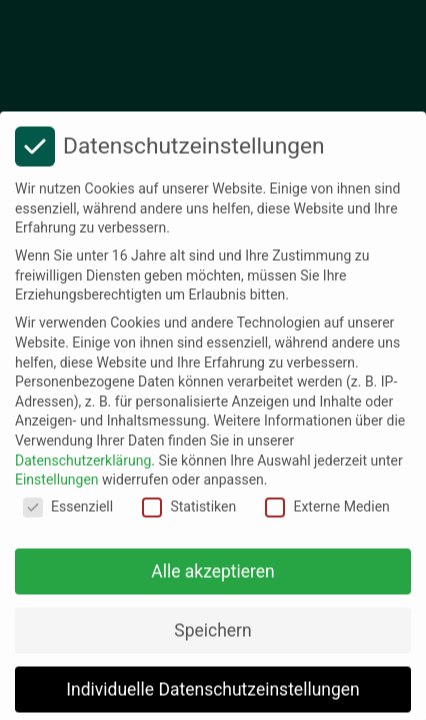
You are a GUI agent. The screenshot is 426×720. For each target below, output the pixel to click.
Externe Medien (327, 515)
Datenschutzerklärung (83, 469)
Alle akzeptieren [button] (213, 580)
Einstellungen (57, 489)
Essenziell (68, 515)
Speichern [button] (212, 639)
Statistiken (189, 515)
